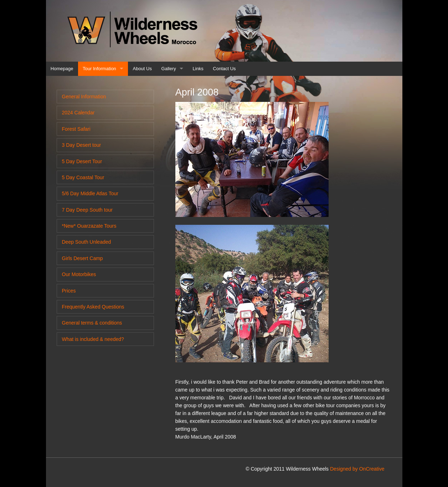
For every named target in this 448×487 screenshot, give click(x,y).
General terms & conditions (92, 323)
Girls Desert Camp (83, 258)
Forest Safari (76, 129)
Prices (69, 291)
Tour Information (99, 69)
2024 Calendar (78, 113)
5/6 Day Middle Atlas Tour (90, 193)
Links (198, 69)
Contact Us (224, 69)
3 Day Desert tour (82, 145)
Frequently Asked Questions (93, 307)
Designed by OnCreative (357, 469)
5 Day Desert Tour (82, 161)
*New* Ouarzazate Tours (89, 226)
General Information (84, 97)
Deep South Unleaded (87, 242)
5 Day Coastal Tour (83, 177)
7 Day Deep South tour (87, 210)
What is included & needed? (93, 339)
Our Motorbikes (79, 274)
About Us (142, 69)
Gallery (169, 69)
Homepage (62, 69)
